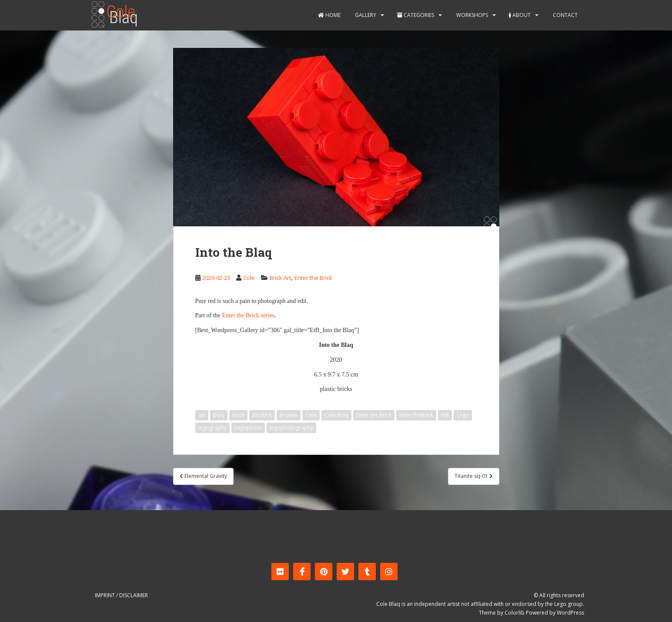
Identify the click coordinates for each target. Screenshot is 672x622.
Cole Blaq (336, 415)
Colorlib (515, 613)
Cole (249, 278)
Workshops (471, 15)
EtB (445, 415)
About (520, 15)
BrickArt (262, 415)
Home (329, 15)
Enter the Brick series (248, 315)
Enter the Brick (313, 278)
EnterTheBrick (416, 415)
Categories (416, 15)
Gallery (365, 15)
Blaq (219, 415)
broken (289, 415)
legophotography (291, 428)
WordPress (570, 613)
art (202, 415)
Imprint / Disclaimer (121, 595)
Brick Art (280, 278)
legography (212, 428)
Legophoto (248, 428)
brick (238, 415)
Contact (565, 15)
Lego (463, 415)
